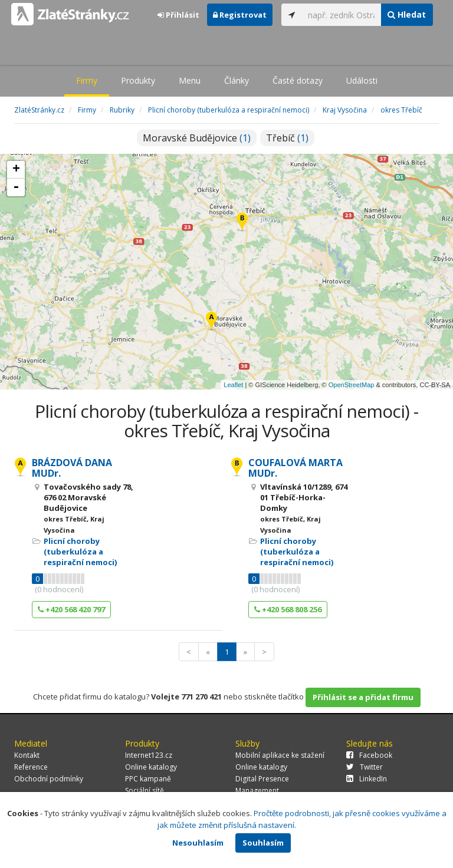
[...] (342, 15)
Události (362, 80)
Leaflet (233, 385)
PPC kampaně (148, 779)
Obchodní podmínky (49, 779)
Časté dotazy (298, 80)
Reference (31, 767)
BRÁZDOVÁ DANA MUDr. (72, 468)
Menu (190, 80)
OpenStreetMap (352, 385)
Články (237, 80)
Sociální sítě (145, 791)
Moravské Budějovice (197, 138)
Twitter (365, 767)
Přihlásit (178, 15)
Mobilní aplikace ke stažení (280, 755)
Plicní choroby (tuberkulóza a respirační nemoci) (80, 552)
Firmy (87, 80)
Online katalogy (151, 767)
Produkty (138, 80)
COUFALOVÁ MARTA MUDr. (296, 468)
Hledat (407, 14)
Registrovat (240, 15)
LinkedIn (367, 779)
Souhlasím (263, 843)
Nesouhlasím (198, 843)
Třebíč (287, 138)
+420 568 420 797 (71, 609)
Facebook (369, 755)
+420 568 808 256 (288, 609)
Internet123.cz (149, 755)
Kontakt (27, 755)
